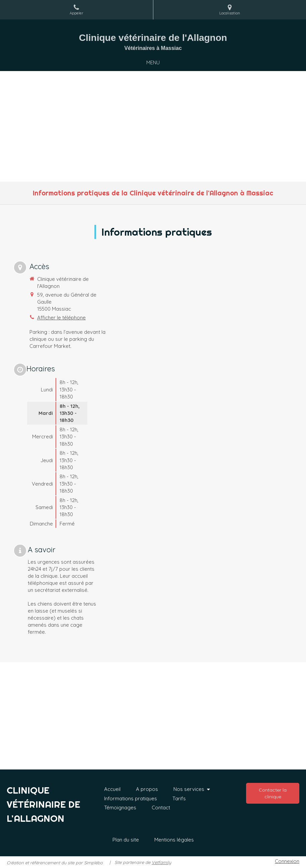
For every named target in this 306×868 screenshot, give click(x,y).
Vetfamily (161, 862)
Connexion (287, 861)
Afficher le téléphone (61, 318)
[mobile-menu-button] (153, 63)
